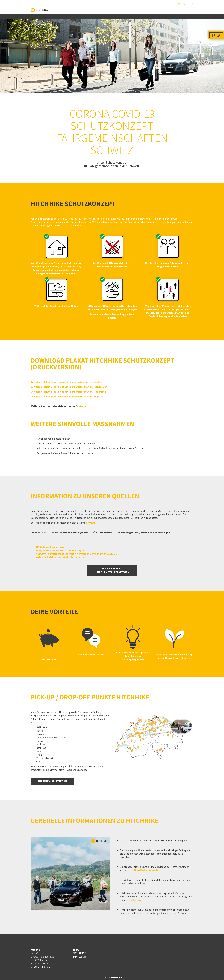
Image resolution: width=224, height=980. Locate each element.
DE (179, 4)
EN (183, 4)
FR (188, 4)
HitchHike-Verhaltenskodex (144, 870)
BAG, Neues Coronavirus (50, 547)
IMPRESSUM (79, 957)
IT (192, 4)
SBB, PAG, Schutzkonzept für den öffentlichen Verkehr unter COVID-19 (77, 554)
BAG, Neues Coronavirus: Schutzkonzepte (60, 550)
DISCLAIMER (79, 953)
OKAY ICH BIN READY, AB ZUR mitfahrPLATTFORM (112, 570)
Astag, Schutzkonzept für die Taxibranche (60, 557)
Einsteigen (134, 900)
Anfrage (82, 406)
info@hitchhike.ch (40, 967)
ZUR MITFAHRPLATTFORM (52, 781)
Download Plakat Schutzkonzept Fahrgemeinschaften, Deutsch (67, 382)
